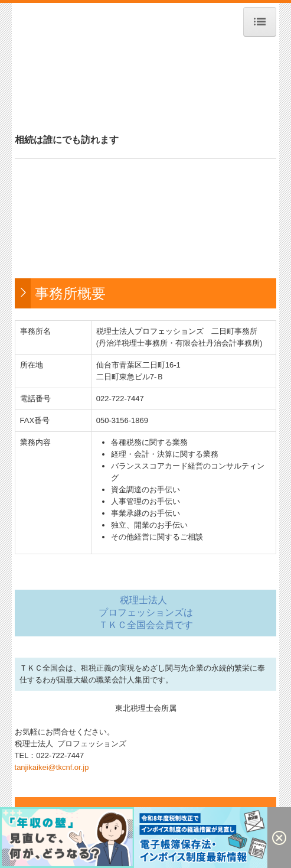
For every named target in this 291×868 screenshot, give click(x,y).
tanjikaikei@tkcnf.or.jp (52, 767)
